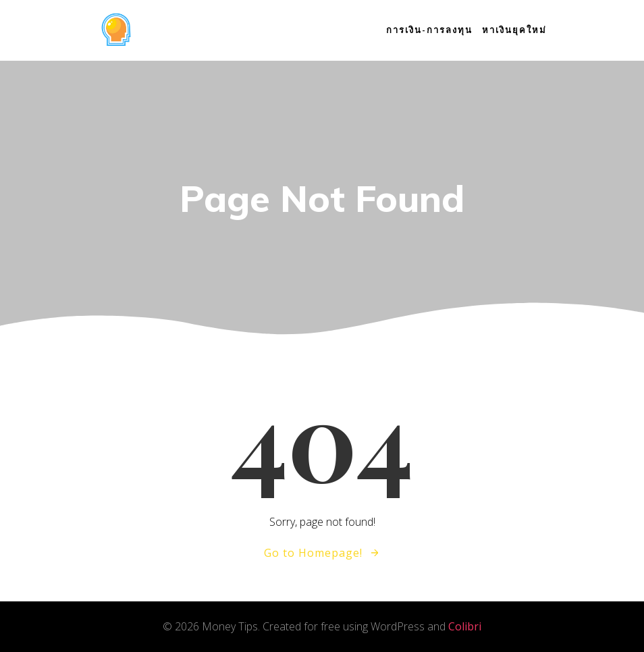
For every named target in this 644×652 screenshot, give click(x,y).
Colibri (465, 626)
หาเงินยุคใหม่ (514, 30)
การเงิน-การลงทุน (429, 30)
